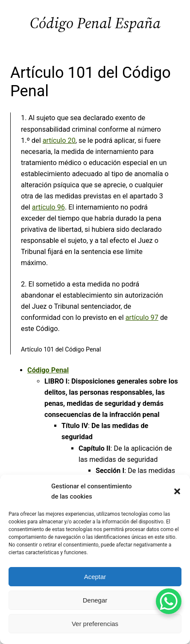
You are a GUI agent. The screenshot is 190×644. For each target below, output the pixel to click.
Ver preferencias (95, 624)
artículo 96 (48, 207)
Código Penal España (95, 23)
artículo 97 (142, 318)
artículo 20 (59, 140)
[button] (177, 491)
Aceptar (95, 577)
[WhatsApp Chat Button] (169, 601)
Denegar (95, 600)
